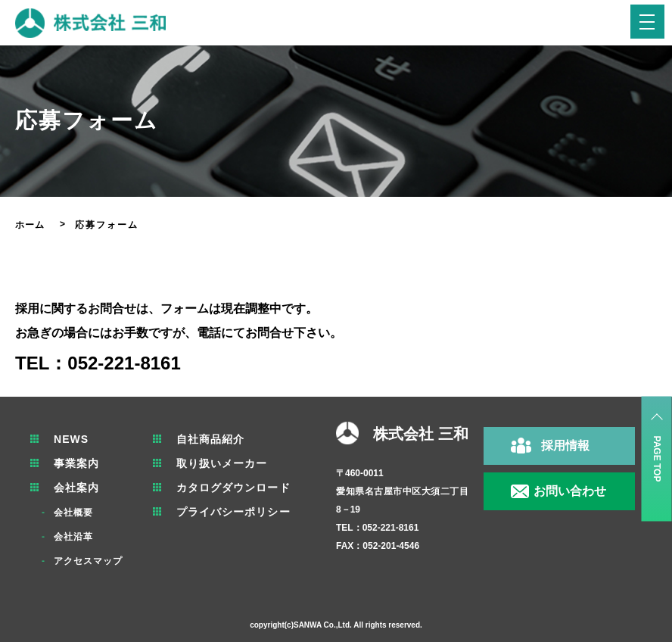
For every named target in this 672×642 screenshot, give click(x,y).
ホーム (31, 225)
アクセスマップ (91, 561)
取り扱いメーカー (230, 463)
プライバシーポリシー (242, 512)
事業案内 (78, 463)
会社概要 (75, 513)
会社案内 (78, 488)
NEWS (73, 439)
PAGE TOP (657, 459)
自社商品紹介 (218, 439)
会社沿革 (75, 537)
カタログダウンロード (242, 488)
